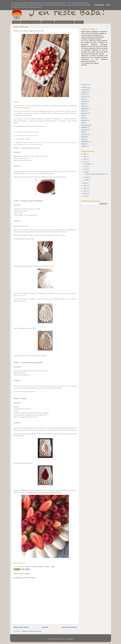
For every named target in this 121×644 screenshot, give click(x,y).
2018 (85, 188)
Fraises (27, 567)
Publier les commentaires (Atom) (32, 631)
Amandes (84, 87)
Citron (83, 99)
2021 (85, 162)
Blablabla (79, 22)
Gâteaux (41, 567)
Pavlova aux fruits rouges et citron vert (96, 174)
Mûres (83, 118)
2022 (85, 159)
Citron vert (21, 567)
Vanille (83, 144)
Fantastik (84, 101)
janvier (87, 180)
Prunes (83, 139)
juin (86, 167)
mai (86, 169)
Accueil (16, 22)
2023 (85, 156)
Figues (83, 104)
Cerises (84, 94)
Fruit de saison (48, 22)
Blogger (71, 639)
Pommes (84, 134)
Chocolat (84, 97)
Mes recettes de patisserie (31, 22)
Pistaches (84, 130)
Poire (83, 132)
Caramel (84, 92)
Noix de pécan (86, 125)
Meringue (47, 567)
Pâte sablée (85, 142)
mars (87, 172)
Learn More (99, 5)
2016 (85, 193)
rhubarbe (84, 146)
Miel (83, 116)
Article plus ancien (69, 627)
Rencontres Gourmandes (64, 22)
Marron (83, 111)
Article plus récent (21, 627)
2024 (85, 154)
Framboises (34, 567)
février (87, 177)
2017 (85, 191)
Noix (83, 123)
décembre (88, 164)
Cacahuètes (85, 90)
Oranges (84, 127)
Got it (108, 5)
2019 (85, 186)
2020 (85, 183)
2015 (85, 196)
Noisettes (84, 120)
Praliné (83, 137)
